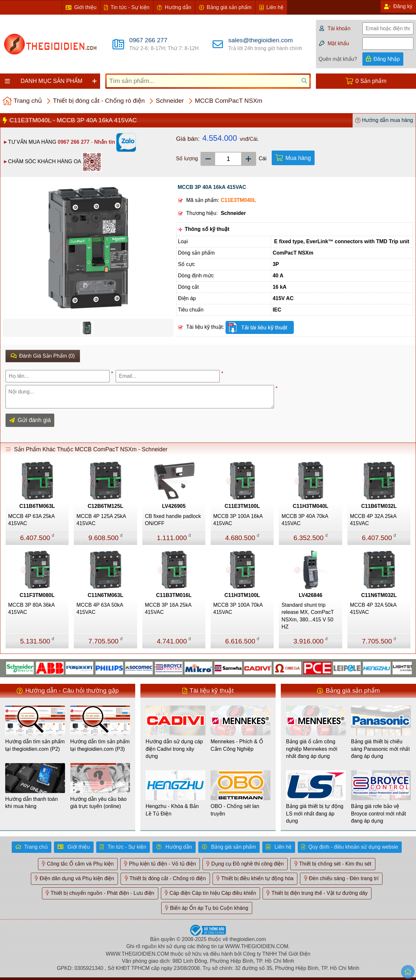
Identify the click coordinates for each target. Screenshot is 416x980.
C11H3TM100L (242, 595)
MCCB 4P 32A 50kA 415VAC (373, 609)
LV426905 (174, 506)
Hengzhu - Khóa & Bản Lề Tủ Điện (172, 810)
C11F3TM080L (37, 595)
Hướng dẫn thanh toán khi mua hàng (32, 803)
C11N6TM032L (379, 595)
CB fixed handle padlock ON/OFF (173, 520)
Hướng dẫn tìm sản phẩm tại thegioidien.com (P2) (35, 745)
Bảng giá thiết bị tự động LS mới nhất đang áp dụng (315, 814)
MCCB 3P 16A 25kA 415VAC (168, 609)
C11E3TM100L (242, 506)
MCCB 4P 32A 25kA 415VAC (373, 520)
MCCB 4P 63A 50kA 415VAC (100, 609)
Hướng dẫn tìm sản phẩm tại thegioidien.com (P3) (100, 745)
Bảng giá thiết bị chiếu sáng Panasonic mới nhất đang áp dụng (380, 749)
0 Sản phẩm (371, 81)
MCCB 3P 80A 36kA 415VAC (31, 609)
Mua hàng (298, 158)
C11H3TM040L (311, 506)
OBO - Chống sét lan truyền (235, 810)
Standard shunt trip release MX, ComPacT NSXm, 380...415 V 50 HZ (308, 616)
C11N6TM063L (105, 595)
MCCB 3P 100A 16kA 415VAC (238, 520)
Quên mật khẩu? (338, 59)
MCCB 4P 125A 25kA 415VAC (101, 520)
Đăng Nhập (387, 59)
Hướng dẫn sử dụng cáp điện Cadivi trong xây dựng (174, 749)
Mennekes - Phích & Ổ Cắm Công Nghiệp (237, 745)
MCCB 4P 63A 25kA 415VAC (31, 520)
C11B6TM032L (379, 506)
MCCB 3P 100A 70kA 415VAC (238, 609)
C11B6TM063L (37, 506)
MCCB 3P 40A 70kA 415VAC (305, 520)
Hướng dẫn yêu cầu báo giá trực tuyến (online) (98, 803)
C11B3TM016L (174, 595)
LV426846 (311, 595)
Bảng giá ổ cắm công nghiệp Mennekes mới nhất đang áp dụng (312, 749)
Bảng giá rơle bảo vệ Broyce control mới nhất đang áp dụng (378, 814)
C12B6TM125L (105, 506)
